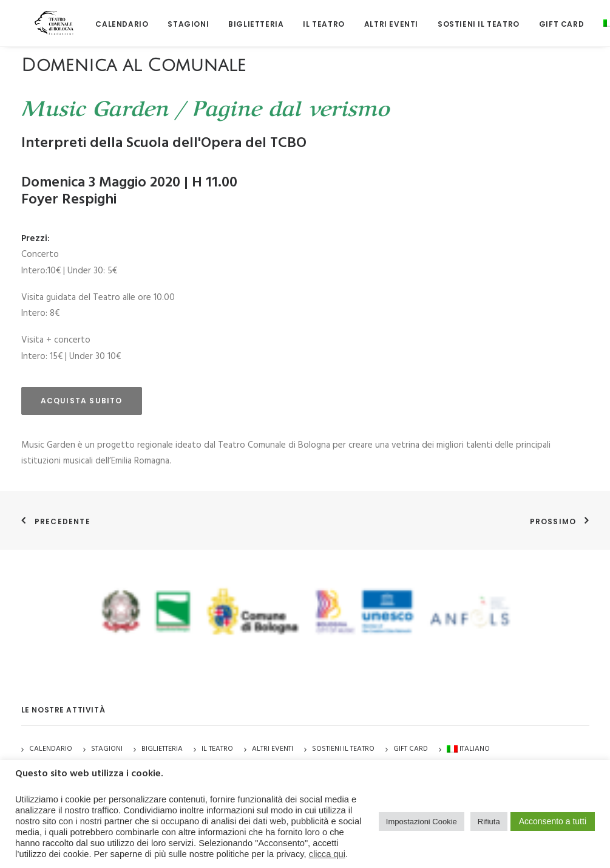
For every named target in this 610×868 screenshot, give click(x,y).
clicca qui (327, 854)
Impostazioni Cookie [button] (422, 822)
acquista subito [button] (82, 401)
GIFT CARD (541, 18)
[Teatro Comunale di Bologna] (44, 17)
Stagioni (107, 749)
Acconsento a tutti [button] (553, 821)
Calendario (102, 18)
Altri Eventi (371, 18)
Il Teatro (303, 18)
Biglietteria (236, 18)
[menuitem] (102, 18)
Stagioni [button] (168, 18)
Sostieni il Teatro (458, 18)
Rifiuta (489, 822)
